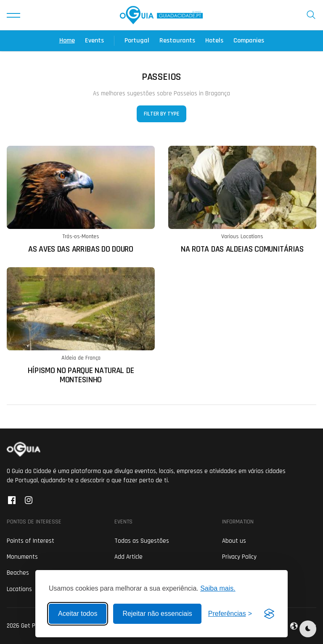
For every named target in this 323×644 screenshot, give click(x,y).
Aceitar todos (78, 614)
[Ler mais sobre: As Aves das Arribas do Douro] (81, 200)
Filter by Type (161, 114)
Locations (19, 589)
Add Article (128, 557)
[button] (13, 15)
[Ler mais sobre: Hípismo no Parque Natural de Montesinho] (81, 326)
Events (94, 41)
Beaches (18, 573)
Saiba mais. (218, 588)
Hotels (214, 41)
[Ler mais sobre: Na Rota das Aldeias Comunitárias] (242, 200)
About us (234, 541)
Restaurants (177, 41)
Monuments (22, 557)
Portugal (137, 41)
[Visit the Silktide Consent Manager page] (269, 614)
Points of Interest (30, 541)
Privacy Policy (239, 557)
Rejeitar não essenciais (157, 614)
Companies (249, 41)
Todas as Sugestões (142, 541)
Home (67, 41)
